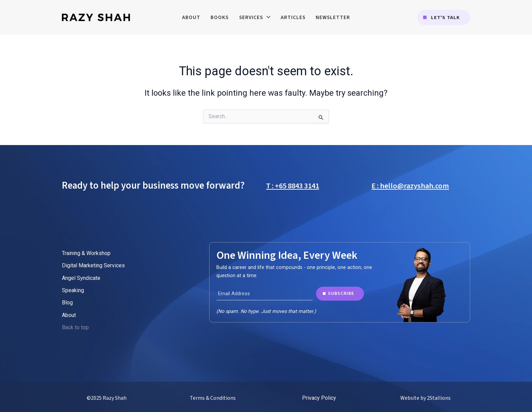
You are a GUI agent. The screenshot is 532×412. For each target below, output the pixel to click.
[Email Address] (264, 294)
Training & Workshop (86, 253)
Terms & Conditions (213, 398)
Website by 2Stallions (426, 398)
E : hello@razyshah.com (410, 186)
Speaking (73, 290)
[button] (444, 18)
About (69, 315)
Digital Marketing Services (93, 265)
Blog (67, 303)
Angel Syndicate (81, 278)
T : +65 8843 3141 (293, 186)
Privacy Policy (319, 398)
